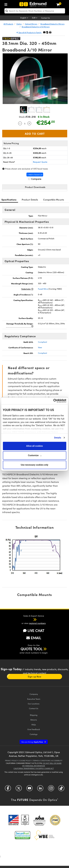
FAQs (34, 725)
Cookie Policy (25, 761)
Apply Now (32, 742)
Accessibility (57, 761)
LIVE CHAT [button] (34, 631)
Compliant (42, 342)
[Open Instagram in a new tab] (51, 789)
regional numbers (37, 623)
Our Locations (34, 704)
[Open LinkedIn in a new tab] (40, 789)
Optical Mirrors (31, 24)
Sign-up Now (35, 677)
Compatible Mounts (54, 200)
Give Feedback (34, 729)
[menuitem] (7, 4)
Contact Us (45, 18)
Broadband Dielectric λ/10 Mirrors (36, 27)
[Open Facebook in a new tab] (8, 789)
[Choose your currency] (35, 18)
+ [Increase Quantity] (29, 123)
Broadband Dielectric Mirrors (52, 24)
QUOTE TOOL (31, 649)
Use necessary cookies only (34, 465)
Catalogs (34, 734)
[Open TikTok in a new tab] (61, 789)
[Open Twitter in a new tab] (19, 789)
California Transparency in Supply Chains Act (34, 768)
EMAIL (34, 638)
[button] (47, 32)
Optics (19, 24)
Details (58, 438)
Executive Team (34, 699)
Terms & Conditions (41, 761)
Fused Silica (43, 289)
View (40, 347)
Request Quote (40, 162)
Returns (34, 720)
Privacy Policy (11, 761)
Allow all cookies (34, 446)
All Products (8, 24)
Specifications (9, 200)
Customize (34, 455)
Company (34, 694)
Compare (35, 179)
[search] (35, 11)
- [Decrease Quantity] (20, 123)
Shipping (34, 715)
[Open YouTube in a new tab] (29, 789)
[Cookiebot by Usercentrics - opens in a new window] (53, 401)
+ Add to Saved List (35, 175)
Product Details (30, 200)
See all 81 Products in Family (29, 32)
